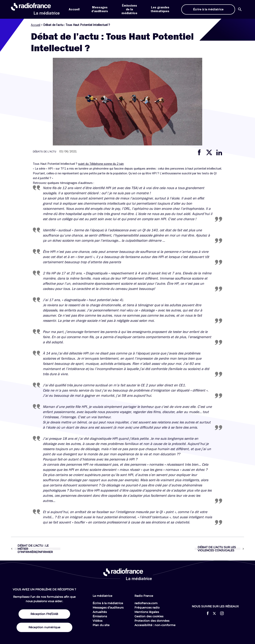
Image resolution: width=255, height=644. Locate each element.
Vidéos (98, 621)
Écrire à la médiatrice (108, 603)
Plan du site (101, 625)
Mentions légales (147, 612)
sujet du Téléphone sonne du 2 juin (101, 164)
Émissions (100, 616)
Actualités (100, 612)
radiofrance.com (146, 603)
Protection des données (152, 621)
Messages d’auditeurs (108, 608)
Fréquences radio (147, 608)
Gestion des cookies (149, 616)
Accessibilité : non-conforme (155, 625)
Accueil (74, 9)
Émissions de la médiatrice (129, 9)
